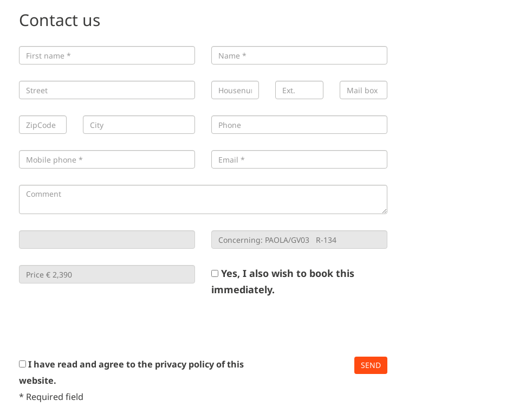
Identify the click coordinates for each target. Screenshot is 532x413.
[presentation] (101, 327)
